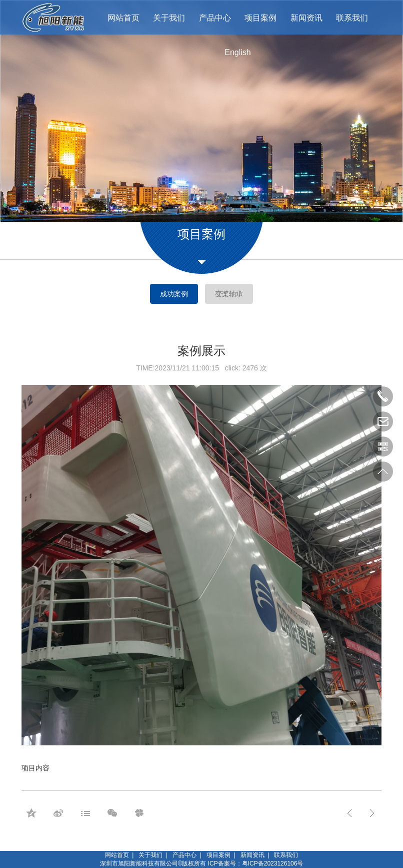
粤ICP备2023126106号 (273, 863)
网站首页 (117, 855)
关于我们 (150, 855)
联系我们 (286, 855)
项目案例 (218, 855)
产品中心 (184, 855)
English (237, 52)
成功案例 (174, 294)
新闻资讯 (252, 855)
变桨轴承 (229, 294)
